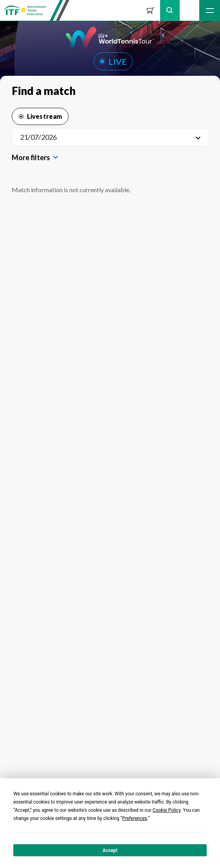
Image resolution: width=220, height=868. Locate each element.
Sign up (189, 10)
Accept (110, 850)
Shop (150, 10)
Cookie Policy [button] (167, 810)
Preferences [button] (135, 818)
